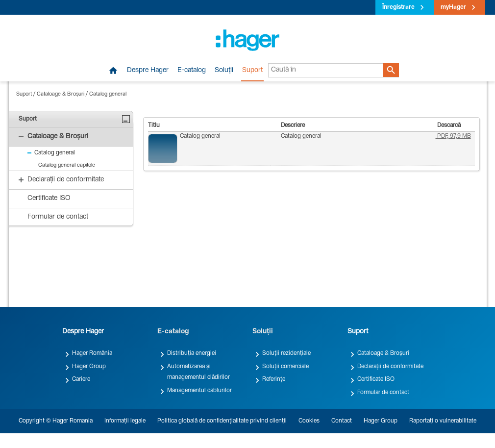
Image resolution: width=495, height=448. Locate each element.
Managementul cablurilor (199, 391)
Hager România (92, 353)
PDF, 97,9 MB (453, 136)
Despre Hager (148, 71)
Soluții (224, 71)
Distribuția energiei (192, 353)
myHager (453, 7)
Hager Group (89, 367)
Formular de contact (383, 393)
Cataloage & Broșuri (61, 94)
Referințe (274, 379)
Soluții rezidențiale (286, 353)
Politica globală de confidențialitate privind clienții (222, 421)
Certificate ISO (376, 379)
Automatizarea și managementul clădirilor (198, 372)
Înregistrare (398, 7)
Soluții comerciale (285, 367)
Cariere (81, 379)
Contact (342, 421)
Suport (252, 71)
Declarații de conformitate (390, 367)
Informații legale (125, 421)
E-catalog (192, 71)
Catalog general (108, 94)
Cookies (309, 421)
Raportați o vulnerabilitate (443, 421)
